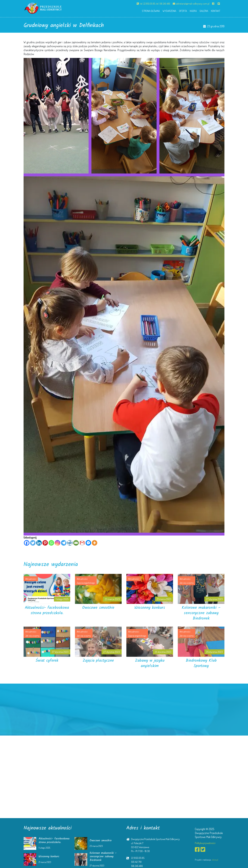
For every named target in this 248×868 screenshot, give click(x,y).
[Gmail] (82, 543)
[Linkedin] (39, 543)
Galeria (202, 10)
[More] (95, 543)
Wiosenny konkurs (150, 608)
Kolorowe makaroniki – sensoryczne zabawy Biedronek (201, 613)
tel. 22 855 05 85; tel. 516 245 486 (151, 4)
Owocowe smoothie (98, 608)
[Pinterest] (45, 543)
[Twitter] (33, 543)
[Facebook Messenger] (88, 543)
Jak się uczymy (187, 583)
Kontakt (215, 10)
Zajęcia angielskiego (86, 583)
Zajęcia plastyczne (98, 660)
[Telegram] (64, 543)
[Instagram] (57, 543)
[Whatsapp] (51, 543)
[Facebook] (27, 543)
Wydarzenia (164, 10)
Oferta (179, 10)
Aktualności (31, 579)
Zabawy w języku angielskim (150, 663)
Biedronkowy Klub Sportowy (201, 663)
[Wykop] (70, 543)
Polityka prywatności (206, 843)
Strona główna (144, 10)
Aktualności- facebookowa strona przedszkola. (47, 613)
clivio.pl (215, 860)
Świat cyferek (47, 660)
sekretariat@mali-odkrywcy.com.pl (190, 4)
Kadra (190, 10)
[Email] (76, 543)
